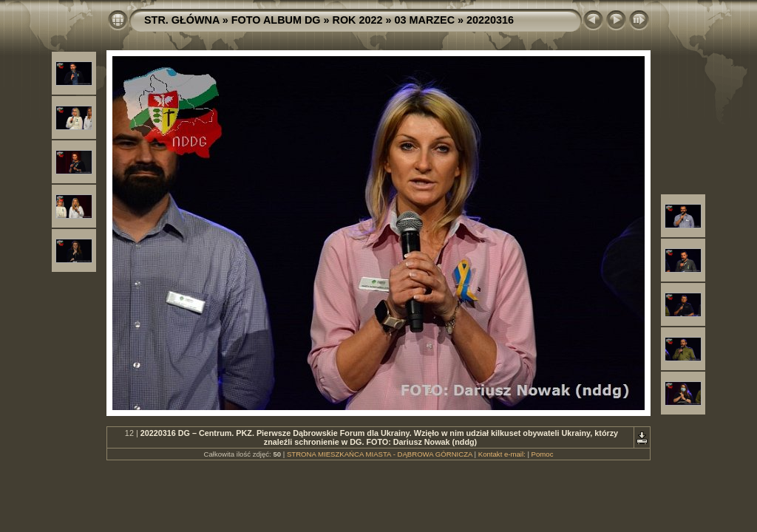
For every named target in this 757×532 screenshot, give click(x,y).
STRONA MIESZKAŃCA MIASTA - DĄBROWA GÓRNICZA (380, 454)
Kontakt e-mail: (502, 454)
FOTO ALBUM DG (276, 20)
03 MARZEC (425, 20)
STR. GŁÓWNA (182, 20)
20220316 (490, 20)
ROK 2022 (358, 20)
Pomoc (543, 454)
